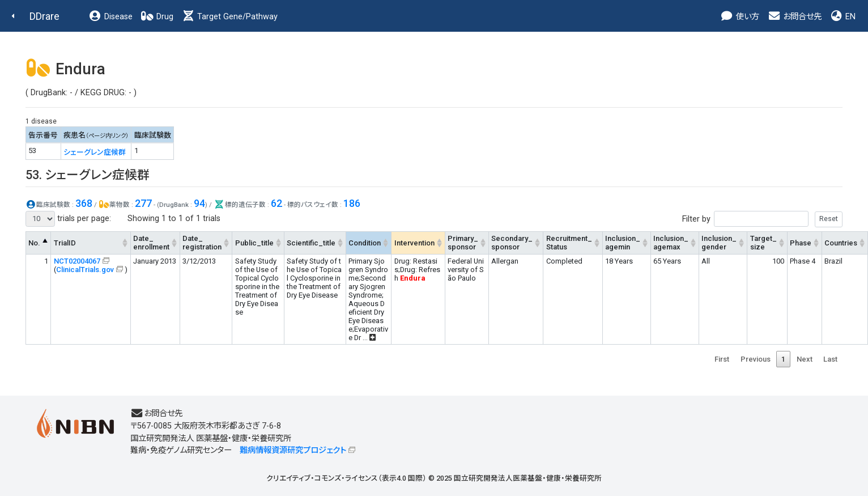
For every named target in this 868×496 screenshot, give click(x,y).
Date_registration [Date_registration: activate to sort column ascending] (202, 243)
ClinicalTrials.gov (85, 270)
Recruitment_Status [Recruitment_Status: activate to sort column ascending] (569, 243)
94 (199, 203)
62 (276, 203)
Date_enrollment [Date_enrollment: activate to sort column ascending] (151, 243)
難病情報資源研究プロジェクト (293, 450)
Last (830, 359)
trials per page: (68, 219)
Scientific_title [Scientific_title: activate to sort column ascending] (311, 243)
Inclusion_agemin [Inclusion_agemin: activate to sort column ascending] (623, 243)
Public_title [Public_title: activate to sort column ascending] (254, 243)
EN (843, 17)
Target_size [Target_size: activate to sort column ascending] (763, 243)
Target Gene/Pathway (229, 17)
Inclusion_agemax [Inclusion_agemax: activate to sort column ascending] (671, 243)
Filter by (762, 219)
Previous (756, 359)
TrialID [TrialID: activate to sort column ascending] (65, 243)
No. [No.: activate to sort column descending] (34, 243)
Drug (157, 17)
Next (805, 359)
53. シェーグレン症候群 (88, 175)
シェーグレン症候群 (95, 152)
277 (143, 203)
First (722, 359)
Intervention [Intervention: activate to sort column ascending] (414, 243)
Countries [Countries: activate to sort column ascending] (841, 243)
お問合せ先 (794, 17)
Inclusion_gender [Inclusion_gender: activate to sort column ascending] (719, 243)
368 (84, 203)
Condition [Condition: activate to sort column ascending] (365, 243)
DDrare (44, 16)
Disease (110, 17)
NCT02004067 (77, 261)
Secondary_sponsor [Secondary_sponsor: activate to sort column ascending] (512, 243)
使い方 (740, 17)
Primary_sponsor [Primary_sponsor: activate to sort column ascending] (463, 243)
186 (352, 203)
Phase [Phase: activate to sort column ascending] (801, 243)
